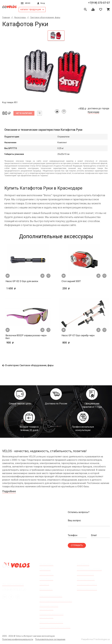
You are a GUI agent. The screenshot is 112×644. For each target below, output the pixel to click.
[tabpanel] (56, 72)
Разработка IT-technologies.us (96, 639)
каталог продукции (32, 9)
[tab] (56, 36)
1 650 (20, 288)
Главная (6, 17)
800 (75, 343)
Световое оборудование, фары (45, 17)
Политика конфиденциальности (18, 639)
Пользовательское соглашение (50, 639)
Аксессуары (20, 17)
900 (19, 343)
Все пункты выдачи (13, 584)
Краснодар (93, 112)
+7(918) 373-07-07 (99, 3)
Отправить (77, 545)
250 (71, 288)
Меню (26, 3)
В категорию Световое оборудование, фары (28, 365)
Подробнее (9, 491)
